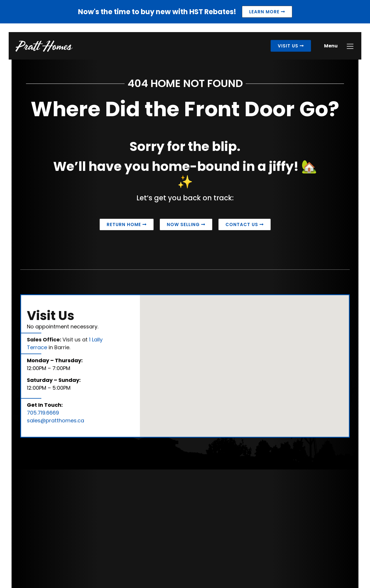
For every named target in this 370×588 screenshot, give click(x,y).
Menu (328, 49)
